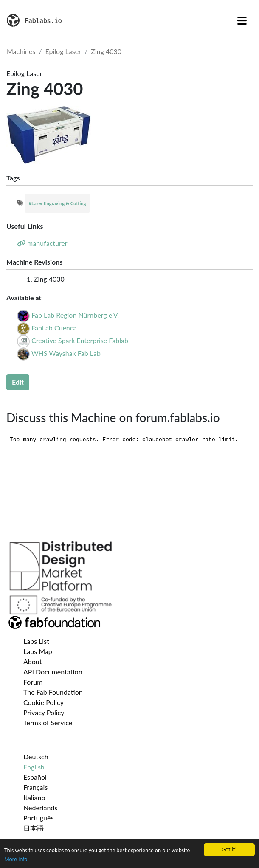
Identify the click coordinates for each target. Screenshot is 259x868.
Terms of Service (48, 723)
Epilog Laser (63, 51)
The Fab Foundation (53, 692)
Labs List (36, 641)
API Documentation (53, 672)
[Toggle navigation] (242, 20)
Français (35, 787)
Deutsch (36, 757)
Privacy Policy (44, 712)
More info (16, 859)
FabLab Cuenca (54, 328)
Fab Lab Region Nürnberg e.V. (75, 315)
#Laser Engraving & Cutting (58, 203)
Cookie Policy (44, 702)
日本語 (34, 828)
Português (38, 818)
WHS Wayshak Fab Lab (66, 353)
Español (35, 777)
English (34, 767)
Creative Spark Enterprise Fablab (80, 340)
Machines (21, 51)
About (33, 661)
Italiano (34, 797)
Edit (18, 382)
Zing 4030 (106, 51)
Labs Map (38, 651)
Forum (33, 682)
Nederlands (40, 807)
